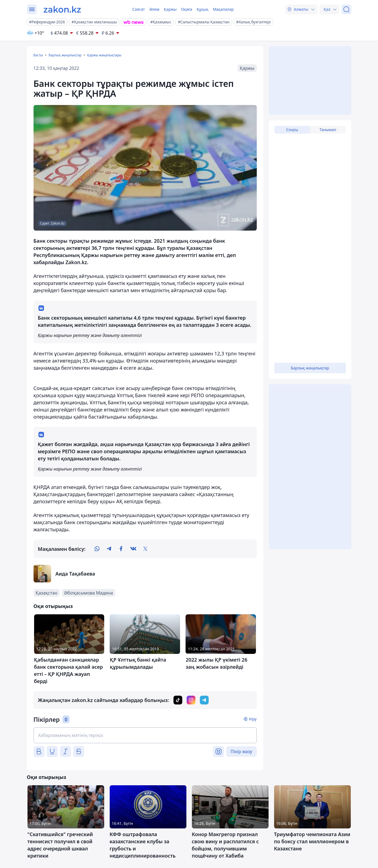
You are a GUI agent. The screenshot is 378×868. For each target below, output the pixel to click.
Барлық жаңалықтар (65, 55)
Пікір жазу (242, 751)
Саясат (139, 9)
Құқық (202, 9)
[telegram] (109, 549)
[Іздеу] (346, 9)
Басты (38, 55)
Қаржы (170, 9)
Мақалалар (223, 9)
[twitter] (145, 549)
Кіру (253, 719)
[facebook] (121, 549)
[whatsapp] (97, 549)
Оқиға (187, 9)
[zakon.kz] (62, 9)
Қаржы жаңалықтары (104, 55)
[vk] (133, 549)
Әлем (154, 9)
